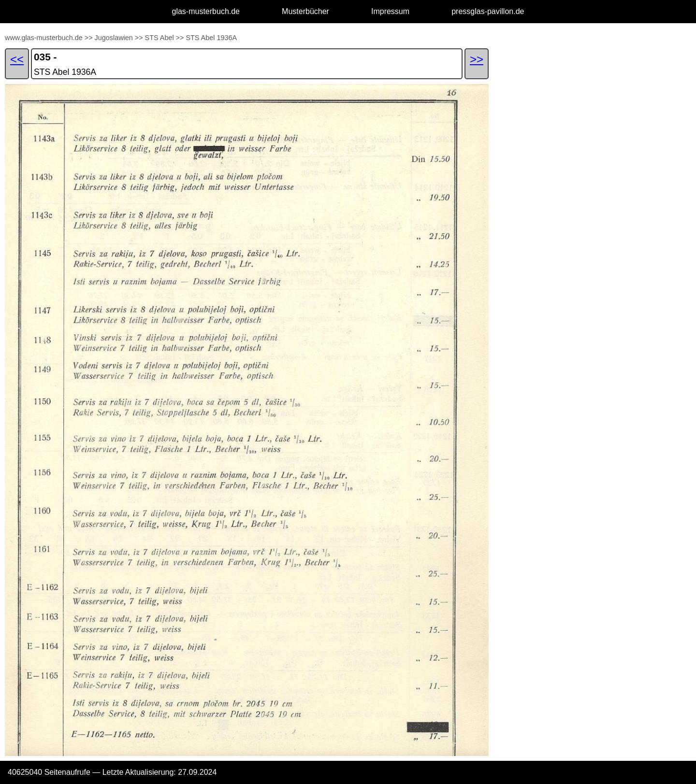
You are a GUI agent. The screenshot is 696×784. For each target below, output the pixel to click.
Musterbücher (305, 11)
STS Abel (160, 38)
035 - (45, 57)
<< (17, 59)
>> (89, 38)
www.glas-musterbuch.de (44, 38)
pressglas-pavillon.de (488, 11)
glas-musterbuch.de (206, 11)
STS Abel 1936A (211, 38)
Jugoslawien (114, 38)
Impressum (390, 11)
